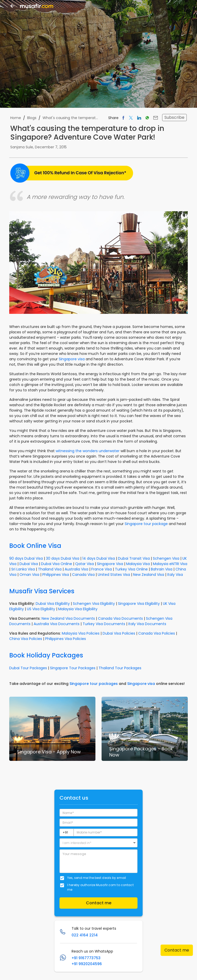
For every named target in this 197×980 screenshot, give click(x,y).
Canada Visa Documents (120, 618)
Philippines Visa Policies (66, 639)
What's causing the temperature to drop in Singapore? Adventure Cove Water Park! (71, 118)
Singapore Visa (110, 564)
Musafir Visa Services (42, 591)
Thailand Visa (50, 569)
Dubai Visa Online (57, 564)
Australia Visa (76, 569)
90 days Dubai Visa (26, 558)
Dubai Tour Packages (28, 668)
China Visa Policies (26, 639)
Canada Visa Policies (157, 633)
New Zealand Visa (149, 575)
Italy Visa (175, 575)
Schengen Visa (166, 558)
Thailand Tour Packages (120, 668)
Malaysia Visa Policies (81, 633)
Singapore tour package (146, 524)
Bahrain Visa (162, 569)
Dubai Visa (29, 564)
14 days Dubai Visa (99, 558)
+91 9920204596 (87, 964)
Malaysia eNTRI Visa (170, 564)
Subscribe (174, 117)
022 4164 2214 (85, 935)
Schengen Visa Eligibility (94, 604)
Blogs (32, 118)
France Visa (102, 569)
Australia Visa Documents (57, 624)
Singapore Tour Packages (73, 668)
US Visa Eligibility (41, 609)
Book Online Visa (35, 546)
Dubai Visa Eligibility (53, 604)
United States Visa (114, 575)
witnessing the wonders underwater (88, 451)
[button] (98, 843)
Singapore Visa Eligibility (139, 604)
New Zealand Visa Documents (68, 618)
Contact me (177, 950)
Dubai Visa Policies (119, 633)
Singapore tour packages (94, 684)
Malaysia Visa (138, 564)
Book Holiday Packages (46, 655)
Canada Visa (83, 575)
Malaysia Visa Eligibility (78, 609)
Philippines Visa (56, 575)
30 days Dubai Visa (63, 558)
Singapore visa (72, 359)
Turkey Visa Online (131, 569)
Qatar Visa (85, 564)
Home (16, 118)
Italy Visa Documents (147, 624)
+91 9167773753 (86, 958)
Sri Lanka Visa (23, 569)
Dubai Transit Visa (134, 558)
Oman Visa (29, 575)
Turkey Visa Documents (104, 624)
